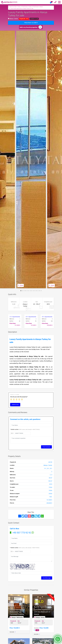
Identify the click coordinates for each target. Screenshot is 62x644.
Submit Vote (15, 404)
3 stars (17, 399)
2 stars (14, 399)
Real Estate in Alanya (38, 7)
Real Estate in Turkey (27, 7)
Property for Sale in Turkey (15, 7)
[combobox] (12, 550)
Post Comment (46, 446)
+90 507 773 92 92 (22, 532)
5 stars (22, 399)
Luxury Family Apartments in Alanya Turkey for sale (22, 8)
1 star (11, 399)
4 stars (19, 399)
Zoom (20, 285)
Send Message (47, 577)
